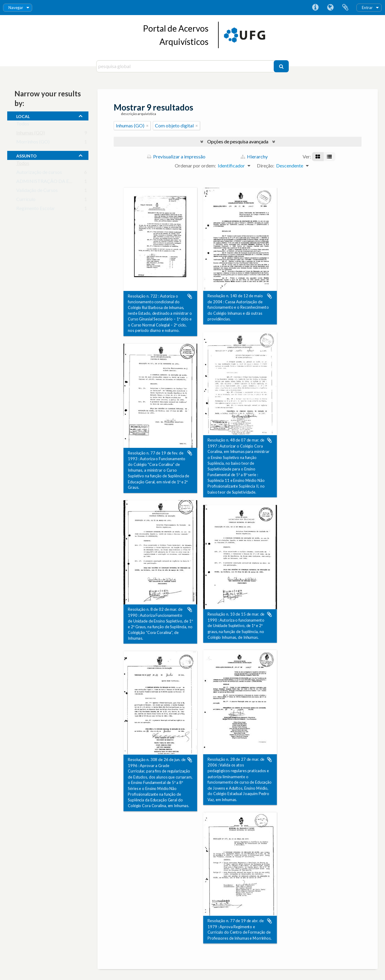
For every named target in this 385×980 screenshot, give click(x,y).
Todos (23, 125)
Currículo (26, 200)
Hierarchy (254, 156)
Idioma (330, 8)
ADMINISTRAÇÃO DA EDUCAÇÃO (55, 182)
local (23, 116)
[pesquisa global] (186, 66)
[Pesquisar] (281, 66)
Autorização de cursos (39, 173)
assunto (26, 155)
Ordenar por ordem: (195, 165)
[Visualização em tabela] (329, 157)
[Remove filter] (147, 126)
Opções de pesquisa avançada (238, 141)
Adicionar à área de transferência (190, 296)
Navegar (16, 8)
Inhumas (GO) (31, 134)
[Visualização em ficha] (318, 157)
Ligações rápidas (315, 8)
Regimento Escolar (36, 209)
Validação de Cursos (37, 191)
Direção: (266, 165)
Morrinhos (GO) (33, 143)
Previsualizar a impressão (176, 156)
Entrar (367, 8)
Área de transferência (345, 8)
